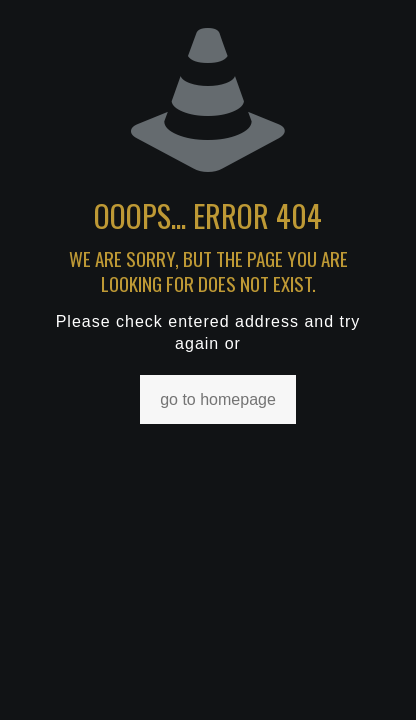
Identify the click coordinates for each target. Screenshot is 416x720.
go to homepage (218, 399)
